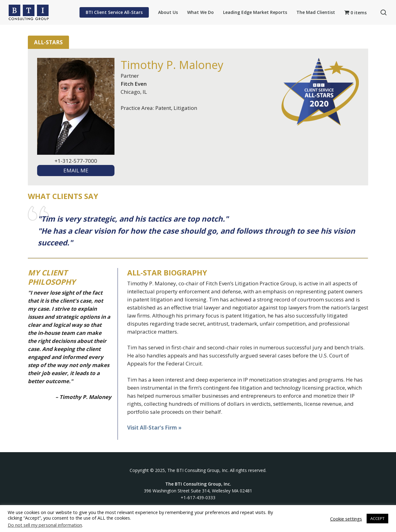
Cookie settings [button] (346, 519)
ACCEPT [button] (377, 518)
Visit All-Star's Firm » (154, 428)
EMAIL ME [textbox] (76, 170)
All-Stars (48, 42)
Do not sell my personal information (45, 525)
